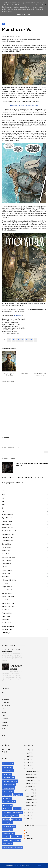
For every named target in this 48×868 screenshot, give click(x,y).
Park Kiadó (5, 610)
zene (3, 729)
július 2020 (29, 787)
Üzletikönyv (6, 633)
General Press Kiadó (8, 557)
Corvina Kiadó (6, 544)
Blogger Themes (37, 866)
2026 (27, 750)
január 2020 (29, 805)
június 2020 (29, 790)
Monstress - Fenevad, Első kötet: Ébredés (24, 105)
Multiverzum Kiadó (8, 606)
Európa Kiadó (6, 547)
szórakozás (6, 719)
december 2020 (31, 771)
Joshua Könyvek (7, 570)
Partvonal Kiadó (7, 613)
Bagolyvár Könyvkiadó (9, 531)
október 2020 (30, 777)
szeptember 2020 (31, 781)
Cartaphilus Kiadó (8, 537)
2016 (27, 819)
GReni (7, 36)
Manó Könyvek (7, 593)
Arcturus (28, 830)
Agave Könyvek (7, 518)
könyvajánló (6, 706)
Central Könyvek (7, 541)
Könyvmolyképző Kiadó (10, 580)
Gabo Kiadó (6, 554)
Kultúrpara (29, 839)
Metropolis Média (8, 603)
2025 (4, 511)
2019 (27, 809)
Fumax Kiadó (6, 550)
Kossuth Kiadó (7, 577)
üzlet (4, 735)
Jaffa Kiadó (6, 567)
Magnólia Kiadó (7, 587)
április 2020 (29, 796)
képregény (5, 702)
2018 (27, 812)
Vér (4, 24)
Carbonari (29, 833)
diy (3, 693)
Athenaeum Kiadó (8, 528)
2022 (4, 501)
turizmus (5, 725)
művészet (5, 709)
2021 (4, 498)
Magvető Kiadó (7, 590)
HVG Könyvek (7, 560)
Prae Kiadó (5, 619)
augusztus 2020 (31, 784)
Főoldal (4, 752)
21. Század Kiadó (7, 514)
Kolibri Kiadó (6, 573)
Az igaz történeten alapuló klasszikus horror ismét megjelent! (16, 667)
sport (4, 716)
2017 (27, 816)
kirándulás (5, 699)
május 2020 (29, 793)
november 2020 (31, 774)
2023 (4, 505)
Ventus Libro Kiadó (8, 626)
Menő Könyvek (7, 600)
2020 (4, 495)
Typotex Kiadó (7, 623)
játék (4, 696)
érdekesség (6, 732)
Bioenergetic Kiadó (8, 534)
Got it (30, 14)
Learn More (21, 14)
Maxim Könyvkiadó (8, 596)
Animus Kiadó (6, 524)
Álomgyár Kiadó (7, 629)
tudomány (5, 722)
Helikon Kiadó (6, 564)
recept (4, 712)
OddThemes (17, 866)
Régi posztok (6, 749)
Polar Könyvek (7, 616)
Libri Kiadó (5, 583)
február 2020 (30, 802)
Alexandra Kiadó (7, 521)
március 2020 (30, 799)
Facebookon (17, 315)
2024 (4, 508)
